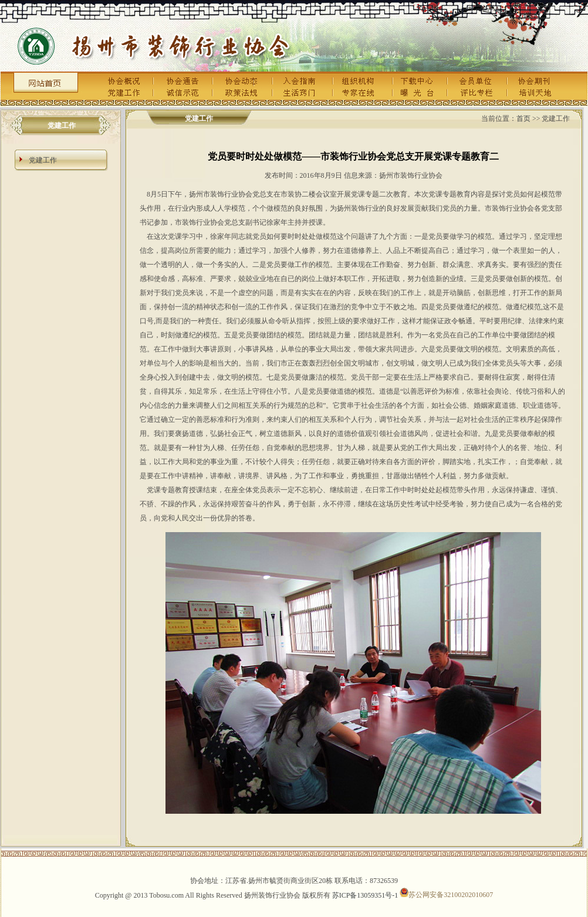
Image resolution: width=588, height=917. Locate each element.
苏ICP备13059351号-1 (365, 895)
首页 (523, 119)
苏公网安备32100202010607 (446, 895)
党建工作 (43, 160)
